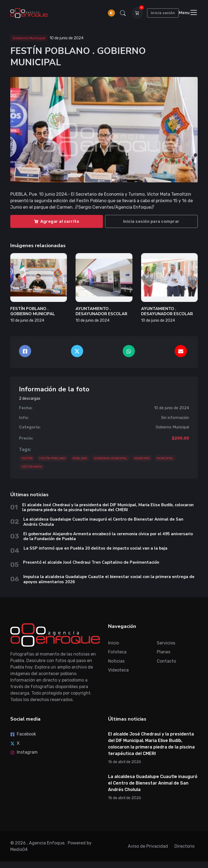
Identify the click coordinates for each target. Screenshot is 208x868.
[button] (123, 13)
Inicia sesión (163, 13)
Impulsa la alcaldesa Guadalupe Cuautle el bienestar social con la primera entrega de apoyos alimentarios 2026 (109, 579)
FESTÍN (27, 458)
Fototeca (117, 652)
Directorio (184, 846)
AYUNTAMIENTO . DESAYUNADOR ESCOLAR (101, 311)
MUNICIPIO (142, 458)
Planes (164, 652)
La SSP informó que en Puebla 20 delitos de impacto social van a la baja (95, 548)
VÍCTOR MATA (32, 467)
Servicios (166, 643)
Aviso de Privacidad (148, 846)
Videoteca (118, 670)
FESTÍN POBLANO (52, 458)
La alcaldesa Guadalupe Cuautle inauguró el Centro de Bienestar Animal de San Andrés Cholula (103, 522)
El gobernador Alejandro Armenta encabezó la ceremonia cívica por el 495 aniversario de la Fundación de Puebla (108, 536)
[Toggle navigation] (188, 13)
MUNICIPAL (165, 458)
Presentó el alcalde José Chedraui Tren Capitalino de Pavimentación (91, 562)
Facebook (23, 734)
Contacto (166, 661)
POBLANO (80, 458)
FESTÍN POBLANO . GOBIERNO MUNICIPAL (33, 311)
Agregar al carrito (57, 221)
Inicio (113, 643)
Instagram (24, 752)
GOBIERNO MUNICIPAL (111, 458)
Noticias (116, 661)
